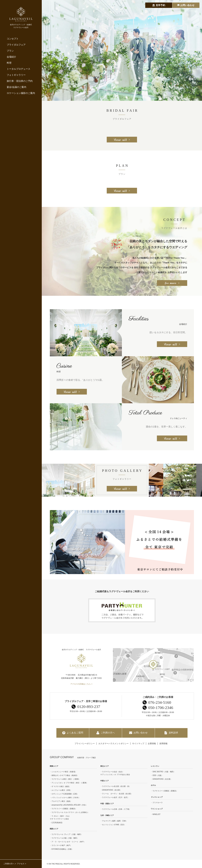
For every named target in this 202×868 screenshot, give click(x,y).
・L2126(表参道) (56, 823)
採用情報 (163, 744)
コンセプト (13, 39)
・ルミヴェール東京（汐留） (61, 790)
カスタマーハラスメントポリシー (113, 744)
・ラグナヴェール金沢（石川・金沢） (115, 797)
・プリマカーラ (157, 803)
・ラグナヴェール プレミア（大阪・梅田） (66, 834)
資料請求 (171, 733)
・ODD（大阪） (157, 775)
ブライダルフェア (16, 45)
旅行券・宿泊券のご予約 (20, 81)
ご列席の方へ (9, 864)
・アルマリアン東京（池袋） (61, 801)
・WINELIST (156, 814)
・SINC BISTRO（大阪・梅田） (163, 772)
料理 (9, 63)
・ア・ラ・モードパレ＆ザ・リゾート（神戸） (68, 842)
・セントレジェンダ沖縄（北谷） (113, 825)
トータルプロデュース (19, 69)
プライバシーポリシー (85, 744)
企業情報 (152, 744)
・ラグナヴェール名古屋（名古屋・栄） (115, 786)
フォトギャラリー (16, 75)
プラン (10, 51)
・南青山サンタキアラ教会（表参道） (64, 775)
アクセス (21, 864)
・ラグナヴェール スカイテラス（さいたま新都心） (69, 812)
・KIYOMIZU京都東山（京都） (61, 849)
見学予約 (159, 5)
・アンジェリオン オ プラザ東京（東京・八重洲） (69, 783)
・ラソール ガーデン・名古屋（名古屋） (116, 794)
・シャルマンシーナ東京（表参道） (63, 772)
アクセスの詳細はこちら (81, 684)
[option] (122, 50)
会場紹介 (11, 57)
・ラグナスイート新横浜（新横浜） (63, 809)
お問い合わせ (138, 733)
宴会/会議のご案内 (16, 87)
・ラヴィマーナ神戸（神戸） (61, 845)
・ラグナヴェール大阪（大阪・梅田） (64, 838)
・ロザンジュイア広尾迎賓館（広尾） (64, 794)
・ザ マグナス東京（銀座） (60, 786)
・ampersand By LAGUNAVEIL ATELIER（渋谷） (69, 805)
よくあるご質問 (73, 733)
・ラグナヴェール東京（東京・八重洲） (65, 779)
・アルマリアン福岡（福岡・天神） (114, 821)
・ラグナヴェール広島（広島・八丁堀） (115, 809)
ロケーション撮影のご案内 (21, 93)
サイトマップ (138, 744)
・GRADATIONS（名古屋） (111, 790)
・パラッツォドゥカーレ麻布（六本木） (65, 798)
